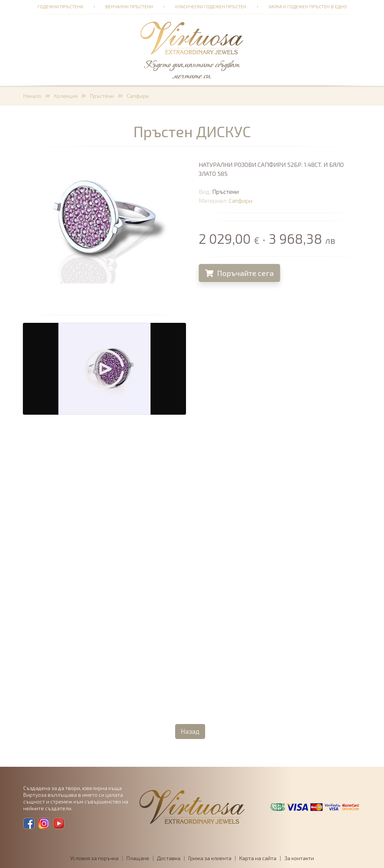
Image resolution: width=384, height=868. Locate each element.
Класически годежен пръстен (211, 6)
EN (361, 43)
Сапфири (138, 96)
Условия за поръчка (94, 858)
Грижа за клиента (210, 858)
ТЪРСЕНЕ (40, 43)
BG (351, 43)
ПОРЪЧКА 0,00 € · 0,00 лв (64, 63)
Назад (190, 731)
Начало (32, 96)
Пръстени (102, 96)
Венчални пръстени (129, 6)
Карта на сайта (258, 858)
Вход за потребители (310, 43)
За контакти (299, 858)
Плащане (138, 858)
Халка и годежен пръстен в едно (308, 6)
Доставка (169, 858)
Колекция (66, 96)
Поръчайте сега (242, 273)
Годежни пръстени (60, 6)
